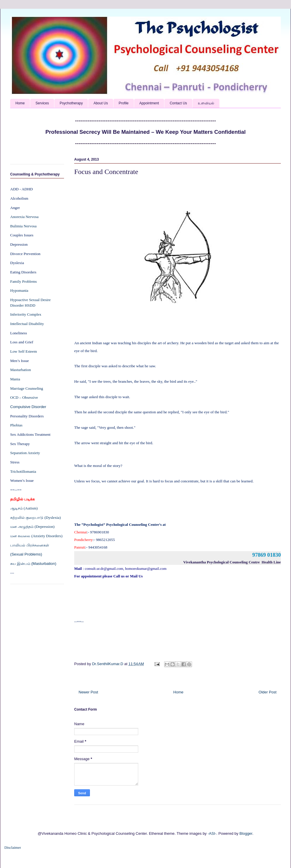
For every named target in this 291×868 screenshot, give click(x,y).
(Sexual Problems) (26, 554)
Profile (124, 103)
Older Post (268, 692)
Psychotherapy (71, 103)
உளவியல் (206, 103)
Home (20, 103)
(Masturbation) (44, 564)
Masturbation (21, 370)
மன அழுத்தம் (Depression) (32, 527)
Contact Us (178, 103)
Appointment (149, 103)
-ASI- (212, 833)
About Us (101, 103)
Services (42, 103)
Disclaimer (13, 847)
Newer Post (88, 692)
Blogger (246, 833)
